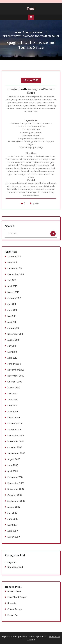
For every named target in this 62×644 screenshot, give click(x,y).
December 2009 (16, 370)
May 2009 (12, 406)
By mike (35, 203)
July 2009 (12, 394)
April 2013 (12, 286)
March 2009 (14, 418)
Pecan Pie (12, 615)
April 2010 (12, 358)
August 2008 (14, 459)
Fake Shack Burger (17, 597)
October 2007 (15, 495)
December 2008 (16, 435)
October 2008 (15, 447)
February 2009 (15, 424)
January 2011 (14, 328)
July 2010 (12, 346)
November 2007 (16, 489)
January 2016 (14, 256)
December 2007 (16, 483)
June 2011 (12, 310)
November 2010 (15, 334)
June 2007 (13, 519)
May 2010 (12, 352)
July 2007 (12, 513)
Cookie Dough (15, 609)
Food (31, 9)
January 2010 (14, 364)
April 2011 (12, 322)
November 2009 (16, 376)
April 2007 (13, 531)
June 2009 (13, 400)
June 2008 (13, 465)
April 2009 (13, 412)
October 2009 (15, 382)
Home (18, 32)
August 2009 (14, 388)
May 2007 (12, 525)
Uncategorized (34, 32)
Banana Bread (15, 591)
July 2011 (12, 304)
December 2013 (16, 274)
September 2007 (16, 501)
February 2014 (15, 268)
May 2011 (12, 316)
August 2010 (13, 340)
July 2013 (12, 280)
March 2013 (13, 292)
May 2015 (12, 262)
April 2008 (13, 471)
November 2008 (16, 441)
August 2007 (14, 507)
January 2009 (14, 429)
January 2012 (14, 298)
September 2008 (16, 453)
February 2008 (15, 477)
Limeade (12, 603)
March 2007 (14, 537)
